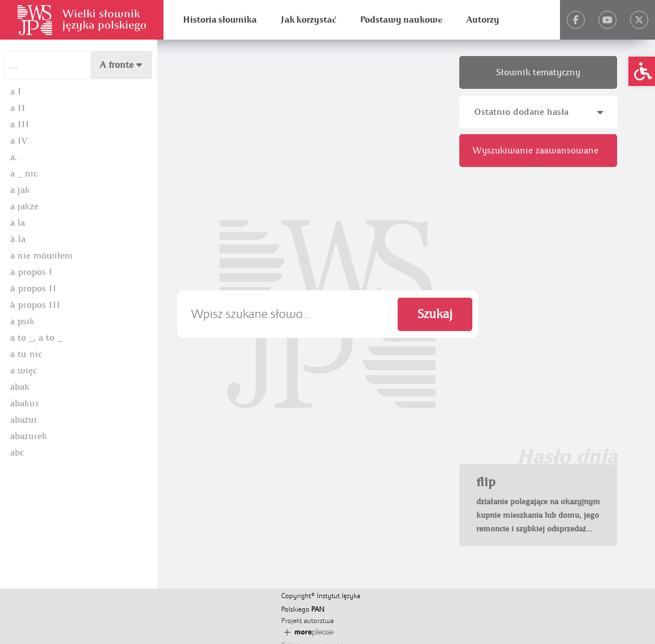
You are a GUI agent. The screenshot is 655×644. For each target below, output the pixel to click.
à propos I (31, 272)
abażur (24, 420)
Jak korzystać (308, 20)
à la (18, 239)
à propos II (33, 289)
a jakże (24, 207)
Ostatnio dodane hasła (538, 112)
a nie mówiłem (41, 256)
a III (20, 124)
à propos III (35, 305)
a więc (23, 371)
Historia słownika (220, 20)
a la (18, 223)
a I (16, 92)
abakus (25, 403)
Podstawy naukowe (401, 20)
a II (18, 108)
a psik (22, 321)
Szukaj (435, 314)
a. (14, 157)
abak (20, 387)
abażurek (29, 436)
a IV (19, 141)
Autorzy (483, 20)
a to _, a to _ (36, 338)
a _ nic (24, 174)
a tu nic (26, 354)
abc (17, 453)
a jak (20, 190)
